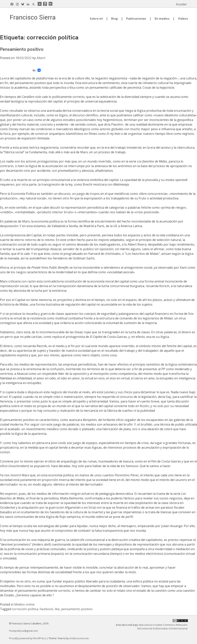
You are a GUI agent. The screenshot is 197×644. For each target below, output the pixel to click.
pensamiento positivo (77, 609)
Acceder (181, 4)
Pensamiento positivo (22, 49)
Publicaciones (136, 19)
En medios (162, 19)
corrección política (25, 609)
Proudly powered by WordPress (28, 638)
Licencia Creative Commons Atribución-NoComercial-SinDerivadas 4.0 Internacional (163, 627)
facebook (46, 609)
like (57, 609)
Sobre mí (96, 19)
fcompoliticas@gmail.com (23, 631)
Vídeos (183, 19)
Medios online (24, 604)
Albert (41, 58)
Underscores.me (79, 638)
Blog (114, 19)
